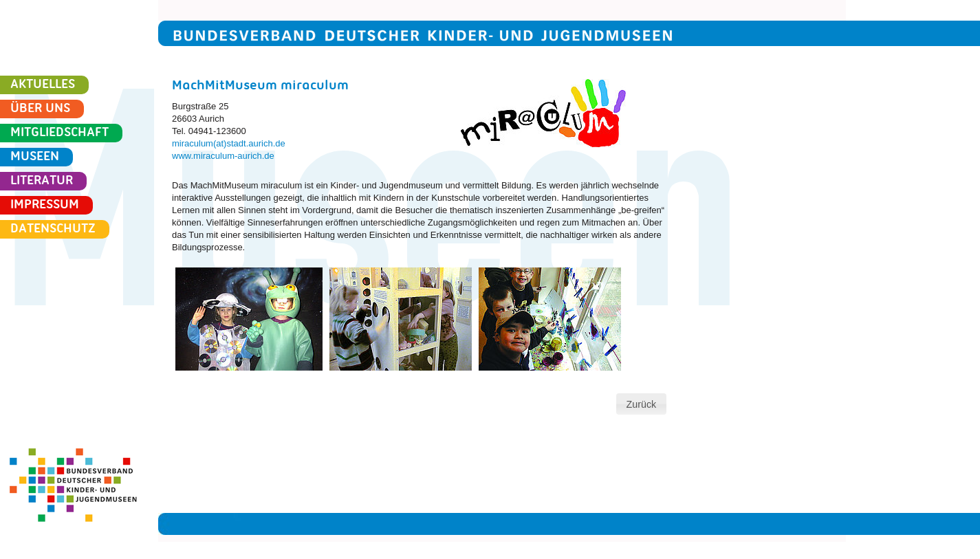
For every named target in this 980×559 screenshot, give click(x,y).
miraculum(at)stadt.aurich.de (229, 143)
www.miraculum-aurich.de (223, 156)
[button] (641, 404)
